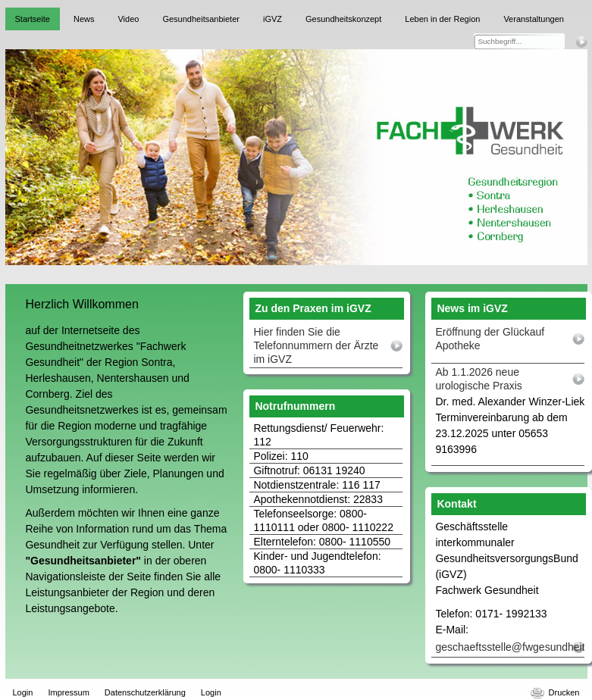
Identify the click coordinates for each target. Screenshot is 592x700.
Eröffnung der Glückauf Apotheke (490, 339)
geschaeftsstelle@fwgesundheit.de (510, 647)
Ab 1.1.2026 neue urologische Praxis (478, 379)
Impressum (68, 692)
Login (23, 692)
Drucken (564, 692)
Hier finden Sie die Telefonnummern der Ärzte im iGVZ (316, 345)
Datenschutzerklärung (145, 692)
